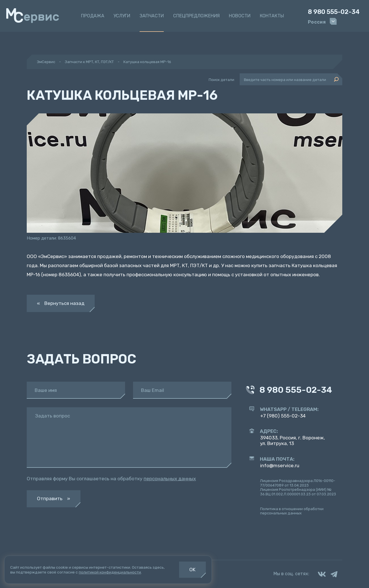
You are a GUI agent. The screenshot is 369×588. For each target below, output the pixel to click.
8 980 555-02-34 (334, 12)
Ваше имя (46, 390)
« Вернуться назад (61, 303)
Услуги (122, 16)
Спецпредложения (196, 16)
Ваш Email (153, 390)
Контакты (272, 16)
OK (192, 570)
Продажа (93, 16)
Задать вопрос (52, 416)
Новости (240, 16)
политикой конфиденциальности (110, 572)
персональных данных (170, 479)
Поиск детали (221, 80)
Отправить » (54, 498)
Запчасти (152, 16)
